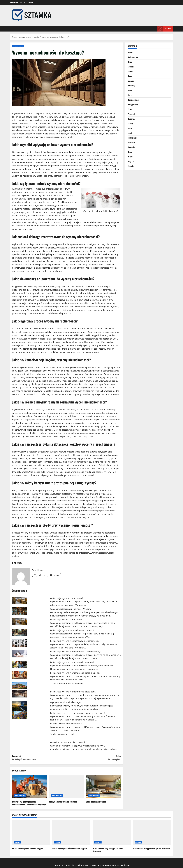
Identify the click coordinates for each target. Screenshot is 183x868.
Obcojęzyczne (133, 105)
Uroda (130, 152)
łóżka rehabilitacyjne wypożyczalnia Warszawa (108, 850)
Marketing (132, 86)
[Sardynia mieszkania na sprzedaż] (66, 787)
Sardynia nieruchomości (62, 734)
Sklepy (130, 123)
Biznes (130, 52)
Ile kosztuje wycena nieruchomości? (68, 598)
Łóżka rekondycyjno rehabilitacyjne (27, 848)
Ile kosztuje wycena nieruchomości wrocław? (72, 662)
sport (130, 133)
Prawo (130, 109)
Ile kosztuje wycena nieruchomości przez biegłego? (75, 673)
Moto (130, 95)
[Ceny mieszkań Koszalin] (103, 787)
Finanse (131, 71)
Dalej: (94, 758)
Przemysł (131, 114)
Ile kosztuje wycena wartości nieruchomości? (72, 630)
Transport (131, 142)
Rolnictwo (131, 119)
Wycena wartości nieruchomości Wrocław (71, 609)
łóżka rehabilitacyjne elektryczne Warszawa (151, 848)
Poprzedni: (39, 758)
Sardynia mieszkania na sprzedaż (63, 802)
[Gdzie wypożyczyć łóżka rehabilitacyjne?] (71, 833)
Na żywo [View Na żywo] (164, 29)
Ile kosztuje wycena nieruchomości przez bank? (73, 692)
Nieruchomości (18, 46)
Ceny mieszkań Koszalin (96, 802)
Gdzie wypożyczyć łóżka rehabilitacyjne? (70, 848)
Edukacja (131, 67)
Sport (130, 128)
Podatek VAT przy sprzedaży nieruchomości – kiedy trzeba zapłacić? (29, 803)
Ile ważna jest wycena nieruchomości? (69, 742)
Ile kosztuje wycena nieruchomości (67, 620)
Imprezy (131, 81)
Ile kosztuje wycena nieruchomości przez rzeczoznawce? (78, 713)
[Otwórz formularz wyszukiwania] (154, 29)
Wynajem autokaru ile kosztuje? (66, 702)
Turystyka (131, 147)
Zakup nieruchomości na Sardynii (67, 684)
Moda (130, 90)
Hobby (130, 76)
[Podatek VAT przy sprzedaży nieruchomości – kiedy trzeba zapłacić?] (29, 787)
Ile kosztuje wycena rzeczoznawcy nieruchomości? (75, 641)
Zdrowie (131, 166)
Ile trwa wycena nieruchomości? (66, 724)
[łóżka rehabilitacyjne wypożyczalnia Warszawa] (112, 833)
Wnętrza (131, 161)
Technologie (132, 138)
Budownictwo (133, 57)
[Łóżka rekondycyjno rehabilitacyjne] (31, 833)
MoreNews (106, 865)
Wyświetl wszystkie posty (47, 575)
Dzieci (130, 62)
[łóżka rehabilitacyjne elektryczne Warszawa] (152, 833)
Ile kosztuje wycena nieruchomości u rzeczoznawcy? (76, 652)
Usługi (130, 157)
